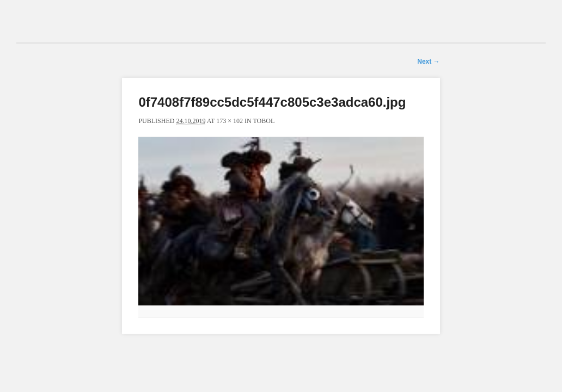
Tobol (264, 121)
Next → (428, 62)
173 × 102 (230, 121)
